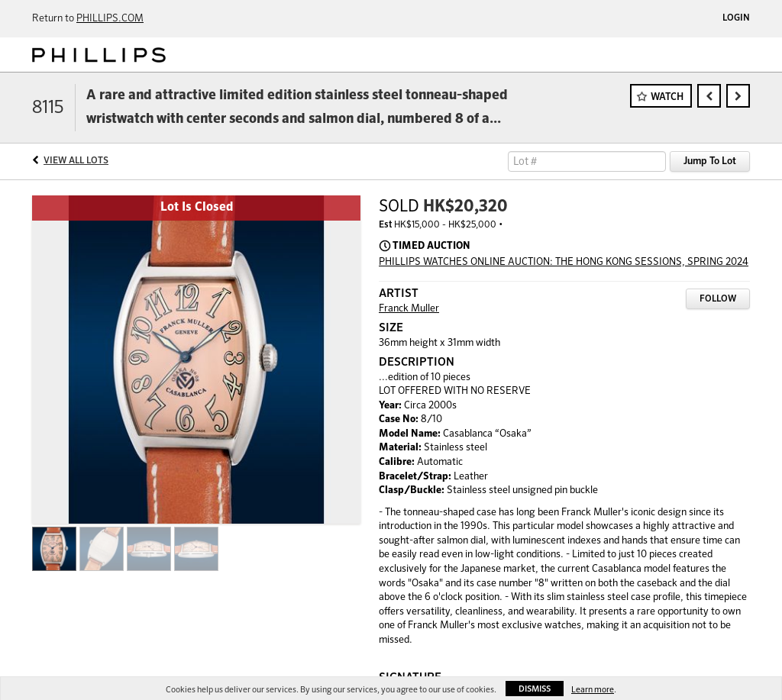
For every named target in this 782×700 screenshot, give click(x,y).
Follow (718, 299)
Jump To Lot (710, 161)
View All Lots (76, 161)
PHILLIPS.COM (110, 19)
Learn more (593, 690)
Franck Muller (409, 309)
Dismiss (535, 689)
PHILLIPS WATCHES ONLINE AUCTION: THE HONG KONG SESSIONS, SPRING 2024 (564, 262)
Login (736, 18)
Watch (667, 97)
